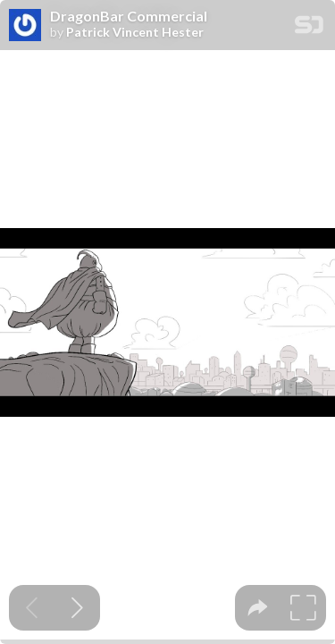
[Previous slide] (32, 608)
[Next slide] (77, 608)
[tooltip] (258, 608)
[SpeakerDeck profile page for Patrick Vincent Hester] (25, 26)
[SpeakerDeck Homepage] (309, 28)
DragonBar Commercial (129, 16)
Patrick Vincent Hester (135, 32)
